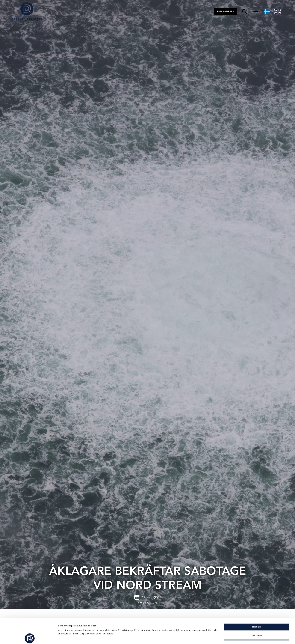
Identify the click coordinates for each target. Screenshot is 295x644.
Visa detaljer (197, 636)
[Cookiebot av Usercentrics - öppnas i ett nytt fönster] (30, 636)
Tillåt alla (257, 603)
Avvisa (257, 620)
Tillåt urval (257, 612)
